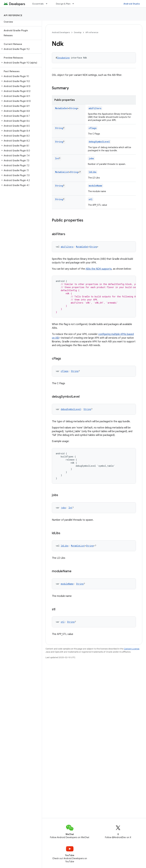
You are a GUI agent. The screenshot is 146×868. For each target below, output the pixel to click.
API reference (13, 15)
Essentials (38, 4)
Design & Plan (63, 4)
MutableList (62, 172)
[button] (20, 49)
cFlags (93, 128)
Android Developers (61, 32)
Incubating (63, 58)
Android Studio (132, 4)
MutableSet (62, 108)
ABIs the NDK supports (99, 269)
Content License (132, 649)
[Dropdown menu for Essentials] (48, 4)
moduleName (95, 186)
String (73, 108)
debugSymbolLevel (99, 142)
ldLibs (92, 172)
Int (57, 158)
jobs (91, 158)
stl (91, 199)
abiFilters (95, 108)
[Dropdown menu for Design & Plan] (75, 4)
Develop (78, 32)
